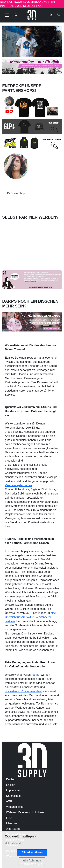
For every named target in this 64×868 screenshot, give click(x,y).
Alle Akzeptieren (32, 852)
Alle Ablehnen (32, 861)
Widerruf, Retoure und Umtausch (26, 812)
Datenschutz (14, 796)
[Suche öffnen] (16, 15)
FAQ (9, 818)
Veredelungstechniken (18, 485)
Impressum (13, 790)
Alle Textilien (14, 829)
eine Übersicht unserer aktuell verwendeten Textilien (30, 617)
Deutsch (11, 779)
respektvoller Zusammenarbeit (23, 691)
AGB (9, 801)
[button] (58, 15)
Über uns (12, 823)
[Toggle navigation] (7, 15)
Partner (36, 675)
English (11, 785)
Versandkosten (15, 807)
